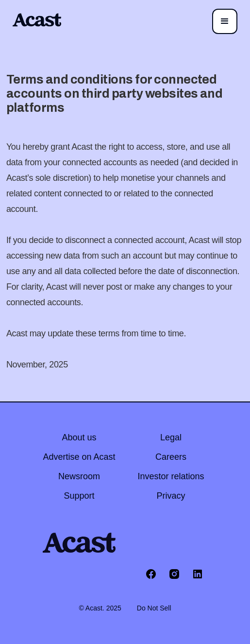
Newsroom (79, 476)
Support (79, 496)
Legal (171, 437)
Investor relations (171, 476)
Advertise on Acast (79, 457)
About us (79, 437)
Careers (171, 457)
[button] (225, 21)
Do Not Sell (154, 608)
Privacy (171, 496)
